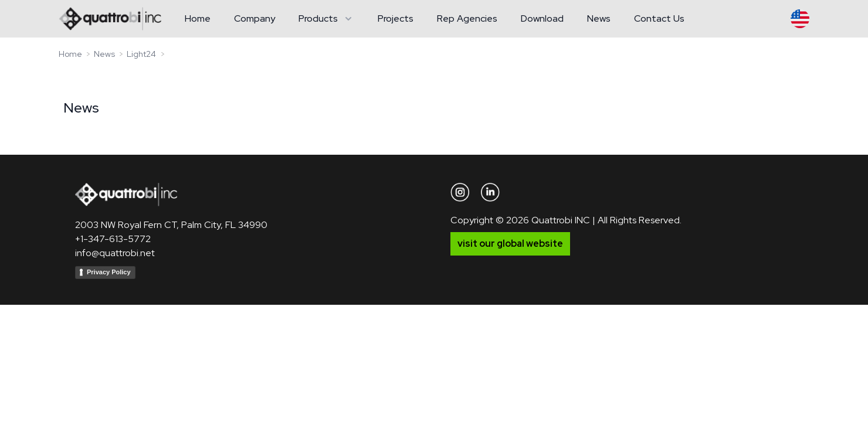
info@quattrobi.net (115, 253)
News (599, 18)
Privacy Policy (109, 272)
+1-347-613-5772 (113, 239)
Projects (396, 18)
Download (542, 18)
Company (255, 18)
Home (198, 18)
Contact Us (659, 18)
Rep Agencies (467, 18)
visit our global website (510, 244)
